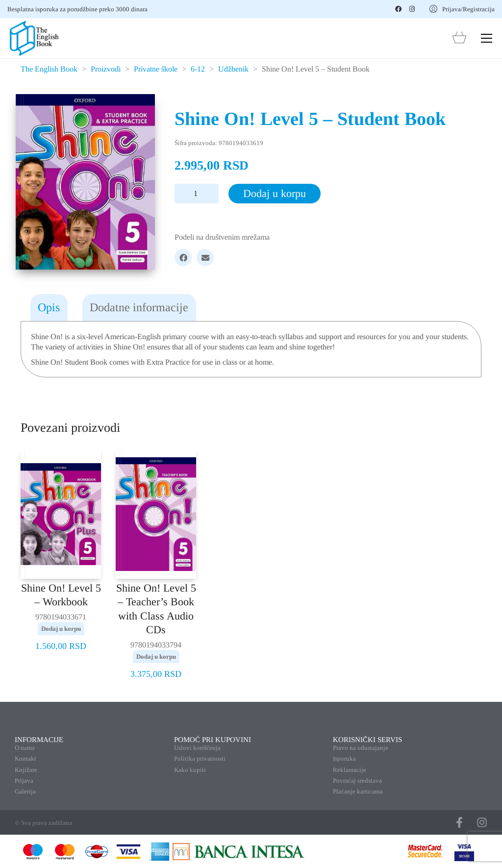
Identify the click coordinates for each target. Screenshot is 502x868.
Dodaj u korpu (275, 193)
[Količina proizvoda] (197, 194)
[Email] (205, 258)
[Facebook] (183, 258)
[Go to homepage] (34, 38)
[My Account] (462, 9)
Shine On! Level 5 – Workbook (61, 595)
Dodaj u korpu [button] (61, 629)
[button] (487, 38)
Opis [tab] (49, 307)
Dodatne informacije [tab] (139, 307)
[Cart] (459, 38)
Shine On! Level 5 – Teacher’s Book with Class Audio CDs (156, 609)
